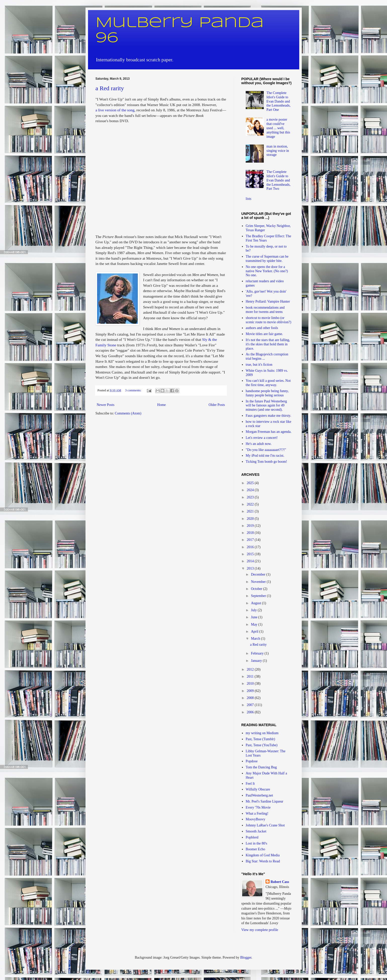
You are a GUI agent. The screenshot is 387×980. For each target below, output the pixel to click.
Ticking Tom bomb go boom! (266, 462)
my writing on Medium (262, 733)
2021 (251, 511)
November (259, 582)
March (256, 639)
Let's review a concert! (262, 438)
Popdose (252, 761)
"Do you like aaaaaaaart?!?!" (266, 450)
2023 (251, 497)
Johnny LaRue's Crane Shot (265, 825)
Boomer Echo (255, 849)
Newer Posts (106, 405)
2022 (251, 504)
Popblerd (252, 837)
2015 (251, 554)
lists (249, 199)
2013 (251, 568)
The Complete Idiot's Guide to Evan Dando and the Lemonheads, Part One (279, 101)
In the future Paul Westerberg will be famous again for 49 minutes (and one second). (266, 406)
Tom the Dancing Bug (261, 767)
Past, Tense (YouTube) (262, 745)
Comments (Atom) (128, 413)
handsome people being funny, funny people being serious (267, 393)
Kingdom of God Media (263, 855)
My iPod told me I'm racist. (265, 456)
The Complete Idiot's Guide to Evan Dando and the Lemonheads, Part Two (279, 180)
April (255, 632)
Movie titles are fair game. (264, 334)
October (257, 589)
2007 (251, 705)
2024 (251, 490)
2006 (251, 712)
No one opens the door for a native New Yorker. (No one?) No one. (267, 271)
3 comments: (134, 390)
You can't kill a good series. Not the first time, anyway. (268, 383)
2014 (251, 561)
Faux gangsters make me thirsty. (268, 416)
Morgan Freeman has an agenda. (269, 432)
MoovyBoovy (255, 819)
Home (161, 405)
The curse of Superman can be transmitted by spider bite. (267, 259)
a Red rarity (110, 88)
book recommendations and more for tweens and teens (265, 310)
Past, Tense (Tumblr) (260, 739)
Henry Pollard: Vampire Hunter (268, 301)
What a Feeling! (257, 813)
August (256, 603)
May (255, 624)
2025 (251, 483)
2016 (251, 547)
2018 (251, 533)
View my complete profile (260, 930)
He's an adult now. (259, 444)
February (258, 653)
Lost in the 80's (256, 843)
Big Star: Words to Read (263, 861)
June (255, 617)
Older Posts (217, 405)
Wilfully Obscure (258, 789)
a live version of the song (115, 110)
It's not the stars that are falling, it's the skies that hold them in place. (268, 344)
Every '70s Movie (258, 807)
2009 (251, 691)
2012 (251, 669)
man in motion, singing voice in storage (278, 151)
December (259, 574)
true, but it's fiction (259, 365)
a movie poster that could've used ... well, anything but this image (278, 128)
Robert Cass (280, 882)
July (254, 610)
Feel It (250, 784)
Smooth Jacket (256, 831)
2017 (251, 540)
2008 (251, 698)
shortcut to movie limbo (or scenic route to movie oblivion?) (268, 320)
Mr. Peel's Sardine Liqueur (265, 801)
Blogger (246, 958)
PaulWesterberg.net (259, 795)
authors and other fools (262, 328)
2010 (251, 684)
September (259, 596)
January (257, 661)
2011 (251, 676)
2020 (251, 519)
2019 (251, 526)
